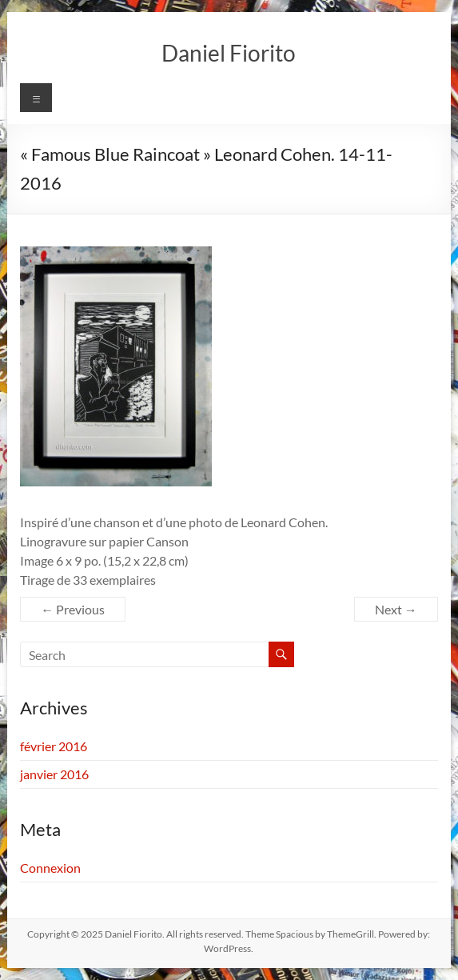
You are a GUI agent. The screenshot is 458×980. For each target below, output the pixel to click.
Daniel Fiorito (229, 53)
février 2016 (54, 746)
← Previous (73, 609)
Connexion (50, 868)
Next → (396, 609)
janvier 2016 (54, 774)
